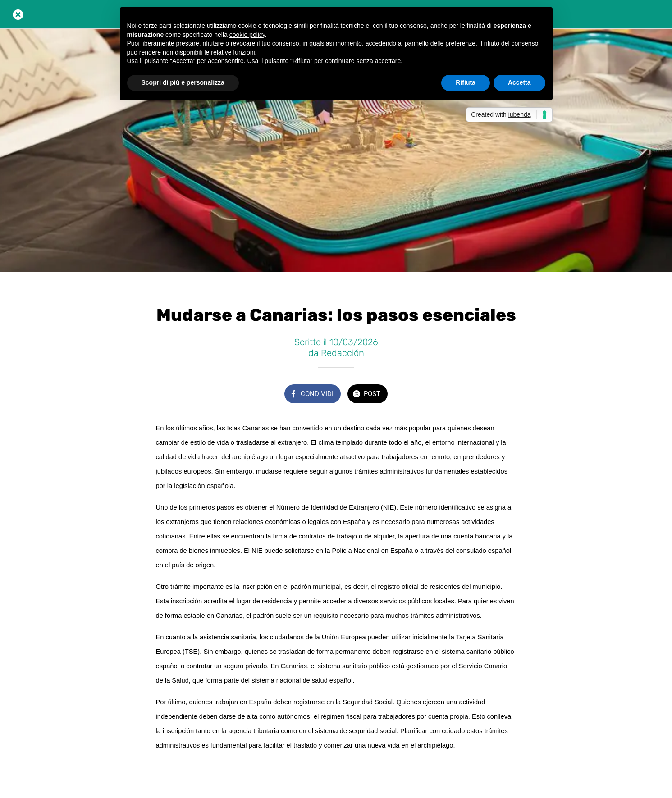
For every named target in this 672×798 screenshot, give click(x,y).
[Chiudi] (18, 14)
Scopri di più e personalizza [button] (183, 82)
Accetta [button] (519, 82)
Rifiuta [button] (466, 82)
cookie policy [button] (247, 35)
